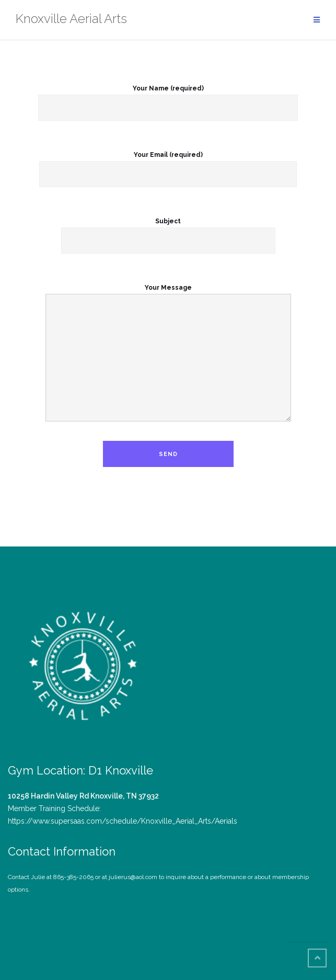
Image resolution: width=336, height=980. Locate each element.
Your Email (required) (168, 165)
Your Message (168, 354)
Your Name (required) (168, 98)
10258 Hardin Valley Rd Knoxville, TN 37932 (83, 796)
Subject (168, 231)
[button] (83, 668)
